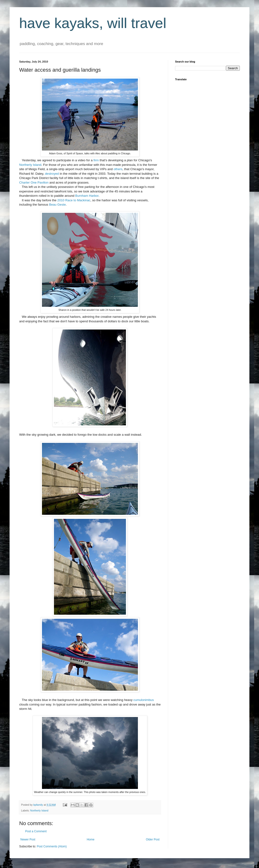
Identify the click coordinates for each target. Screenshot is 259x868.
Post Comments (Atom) (52, 846)
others (118, 169)
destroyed (52, 174)
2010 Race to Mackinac (74, 200)
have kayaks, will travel (93, 23)
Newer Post (28, 839)
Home (91, 839)
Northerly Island (30, 165)
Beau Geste (58, 205)
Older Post (153, 839)
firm (96, 160)
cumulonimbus (144, 700)
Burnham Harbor (87, 196)
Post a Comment (36, 831)
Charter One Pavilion (34, 182)
